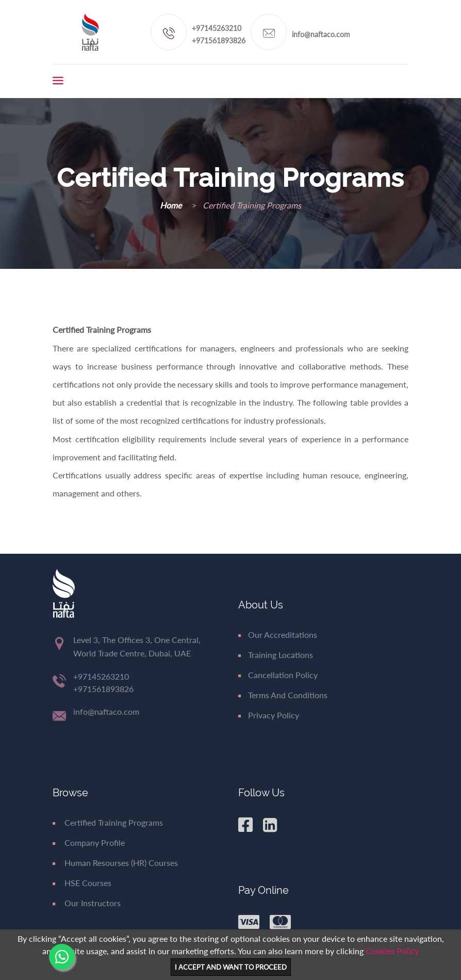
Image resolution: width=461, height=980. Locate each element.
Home (172, 205)
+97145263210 (217, 28)
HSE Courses (82, 883)
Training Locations (276, 655)
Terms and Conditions (283, 695)
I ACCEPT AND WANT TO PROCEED (231, 967)
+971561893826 (219, 41)
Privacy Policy (269, 715)
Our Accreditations (278, 634)
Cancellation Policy (278, 675)
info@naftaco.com (321, 34)
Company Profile (89, 842)
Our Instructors (87, 903)
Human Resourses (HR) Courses (115, 863)
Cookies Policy (392, 951)
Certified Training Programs (108, 822)
